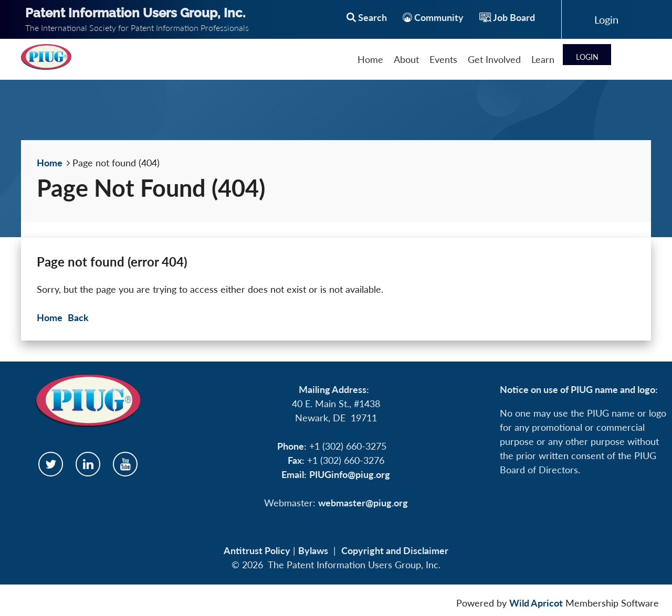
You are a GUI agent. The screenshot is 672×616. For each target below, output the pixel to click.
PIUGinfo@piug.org (350, 474)
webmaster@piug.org (363, 503)
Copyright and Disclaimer (395, 550)
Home (50, 163)
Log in (606, 19)
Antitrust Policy (257, 550)
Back (78, 317)
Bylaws (313, 550)
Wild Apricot (536, 603)
